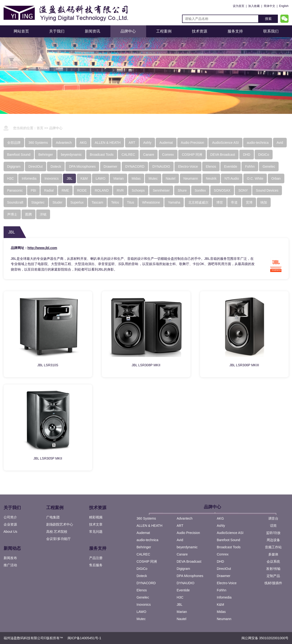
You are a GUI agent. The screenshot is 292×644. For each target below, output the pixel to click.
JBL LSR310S (48, 365)
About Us (11, 532)
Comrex (223, 554)
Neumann (224, 619)
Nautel (182, 619)
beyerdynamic (187, 547)
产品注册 (96, 558)
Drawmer (224, 576)
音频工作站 (273, 547)
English (284, 6)
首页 (40, 128)
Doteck (142, 576)
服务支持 (235, 31)
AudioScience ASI (230, 533)
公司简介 (10, 517)
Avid (180, 540)
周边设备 (273, 540)
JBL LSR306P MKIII (244, 365)
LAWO (141, 612)
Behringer (144, 547)
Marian (182, 612)
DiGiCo (142, 569)
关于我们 (57, 31)
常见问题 (96, 532)
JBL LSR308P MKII (146, 365)
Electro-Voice (227, 583)
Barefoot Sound (228, 540)
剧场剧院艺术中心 (60, 524)
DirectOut (224, 569)
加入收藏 (254, 6)
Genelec (143, 597)
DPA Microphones (190, 576)
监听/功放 (273, 533)
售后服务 (96, 565)
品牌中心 (128, 31)
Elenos (142, 590)
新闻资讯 (92, 31)
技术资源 (200, 31)
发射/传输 (273, 569)
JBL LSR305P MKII (48, 458)
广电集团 (53, 517)
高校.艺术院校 (57, 532)
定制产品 (273, 576)
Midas (221, 612)
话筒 (273, 526)
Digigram (183, 569)
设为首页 (239, 6)
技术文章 (96, 524)
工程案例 (164, 31)
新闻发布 (10, 558)
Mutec (141, 619)
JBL (180, 605)
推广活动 (10, 565)
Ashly (221, 526)
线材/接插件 (273, 583)
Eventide (183, 590)
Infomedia (224, 597)
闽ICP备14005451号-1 (84, 638)
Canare (182, 554)
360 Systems (146, 518)
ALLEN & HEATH (149, 526)
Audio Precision (188, 533)
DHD (220, 561)
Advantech (185, 518)
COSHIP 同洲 (147, 561)
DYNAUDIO (186, 583)
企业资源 (10, 524)
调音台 (273, 518)
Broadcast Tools (229, 547)
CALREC (143, 554)
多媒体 (273, 554)
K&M (220, 605)
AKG (220, 518)
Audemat (143, 533)
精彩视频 (96, 517)
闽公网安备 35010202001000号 (265, 638)
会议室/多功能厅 (58, 539)
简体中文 (269, 6)
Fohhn (222, 590)
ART (180, 526)
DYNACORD (146, 583)
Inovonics (144, 605)
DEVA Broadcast (189, 561)
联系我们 (271, 31)
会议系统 (273, 561)
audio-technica (147, 540)
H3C (180, 597)
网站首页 (21, 31)
